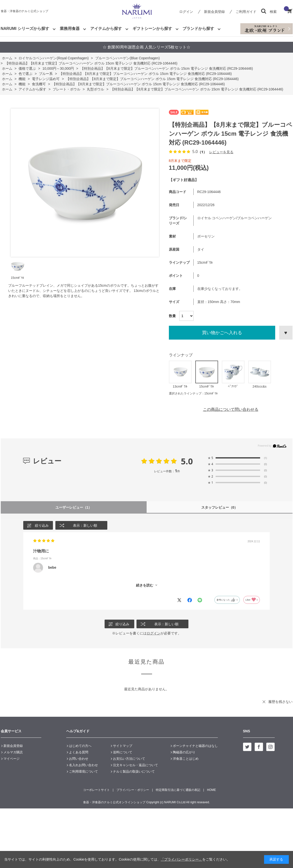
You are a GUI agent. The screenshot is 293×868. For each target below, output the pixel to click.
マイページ (11, 759)
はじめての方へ (80, 746)
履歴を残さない (280, 702)
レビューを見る (221, 152)
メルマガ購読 (13, 752)
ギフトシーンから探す (152, 29)
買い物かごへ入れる (222, 333)
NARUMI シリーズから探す (25, 29)
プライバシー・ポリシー (133, 790)
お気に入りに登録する (286, 333)
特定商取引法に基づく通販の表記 (178, 790)
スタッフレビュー (219, 507)
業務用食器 (70, 29)
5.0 (187, 461)
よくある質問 (79, 752)
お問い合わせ (79, 759)
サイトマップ (123, 746)
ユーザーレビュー (74, 507)
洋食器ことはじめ (186, 759)
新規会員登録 (214, 12)
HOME (211, 790)
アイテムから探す (106, 29)
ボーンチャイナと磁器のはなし (195, 746)
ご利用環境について (83, 772)
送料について (123, 752)
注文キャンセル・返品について (135, 765)
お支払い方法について (129, 759)
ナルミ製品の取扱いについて (134, 772)
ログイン (186, 12)
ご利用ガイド (246, 12)
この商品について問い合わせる (231, 409)
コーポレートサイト (96, 790)
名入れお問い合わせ (83, 765)
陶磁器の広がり (184, 752)
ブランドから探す (198, 29)
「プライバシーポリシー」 (181, 859)
